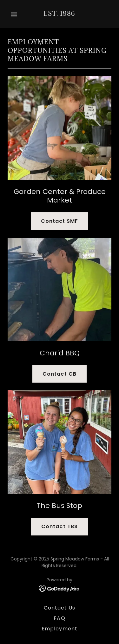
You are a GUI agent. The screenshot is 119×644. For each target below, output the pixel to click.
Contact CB (59, 374)
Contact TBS (59, 526)
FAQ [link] (59, 618)
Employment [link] (59, 629)
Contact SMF (60, 221)
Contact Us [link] (60, 608)
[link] (59, 14)
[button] (15, 14)
